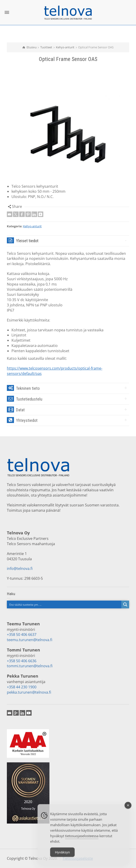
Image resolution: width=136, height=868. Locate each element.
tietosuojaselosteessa (82, 840)
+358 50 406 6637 (22, 635)
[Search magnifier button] (125, 604)
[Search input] (64, 604)
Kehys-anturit (32, 226)
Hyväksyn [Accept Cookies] (62, 856)
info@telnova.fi (20, 569)
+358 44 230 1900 (22, 687)
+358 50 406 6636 (22, 661)
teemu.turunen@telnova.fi (30, 640)
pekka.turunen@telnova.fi (29, 692)
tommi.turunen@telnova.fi (30, 666)
